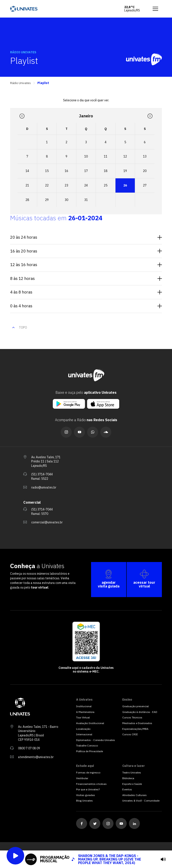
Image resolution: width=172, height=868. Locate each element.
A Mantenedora (85, 712)
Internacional (84, 734)
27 (145, 185)
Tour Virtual (83, 717)
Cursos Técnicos (132, 717)
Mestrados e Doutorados (137, 723)
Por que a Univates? (88, 789)
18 (106, 171)
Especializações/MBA (135, 729)
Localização (83, 729)
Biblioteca (128, 778)
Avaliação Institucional (90, 723)
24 (86, 185)
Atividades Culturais (134, 795)
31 (86, 200)
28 (27, 200)
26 (125, 185)
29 (47, 200)
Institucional (84, 706)
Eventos (127, 789)
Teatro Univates (132, 772)
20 (145, 171)
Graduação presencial (135, 706)
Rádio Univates (20, 83)
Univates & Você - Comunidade (141, 801)
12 (125, 156)
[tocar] (163, 859)
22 (47, 185)
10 (86, 156)
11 (106, 156)
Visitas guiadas (86, 795)
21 (27, 185)
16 (66, 171)
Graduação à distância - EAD (140, 712)
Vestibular (82, 778)
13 (145, 156)
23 (66, 185)
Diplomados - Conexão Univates (96, 740)
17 (86, 171)
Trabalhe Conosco (87, 745)
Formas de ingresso (88, 772)
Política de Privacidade (90, 751)
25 (106, 185)
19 (125, 171)
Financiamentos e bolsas (91, 784)
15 (47, 171)
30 (66, 200)
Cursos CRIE (130, 734)
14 (27, 171)
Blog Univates (84, 801)
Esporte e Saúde (132, 784)
